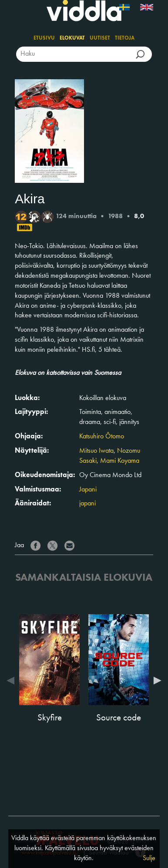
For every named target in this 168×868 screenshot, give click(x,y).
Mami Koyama (120, 461)
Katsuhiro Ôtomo (102, 437)
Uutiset (100, 38)
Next (155, 680)
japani (87, 504)
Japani (88, 490)
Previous (13, 680)
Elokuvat (72, 38)
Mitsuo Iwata (96, 451)
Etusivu (44, 38)
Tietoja (125, 38)
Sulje (149, 858)
